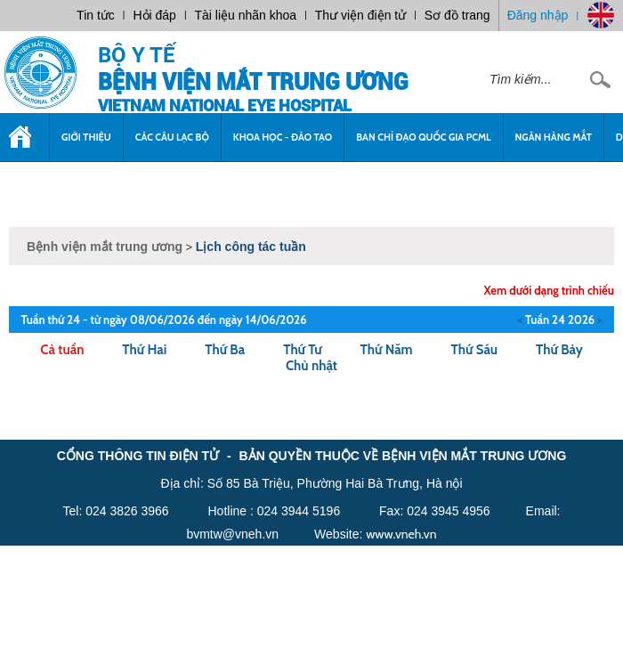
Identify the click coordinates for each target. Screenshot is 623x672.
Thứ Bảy (559, 350)
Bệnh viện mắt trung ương (253, 82)
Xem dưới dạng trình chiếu (549, 290)
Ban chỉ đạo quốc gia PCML (423, 137)
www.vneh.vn (401, 534)
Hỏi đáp (154, 15)
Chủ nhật (311, 366)
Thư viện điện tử (360, 15)
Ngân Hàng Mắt (554, 137)
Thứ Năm (387, 350)
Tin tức (96, 15)
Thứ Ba (225, 350)
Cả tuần (62, 350)
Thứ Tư (302, 350)
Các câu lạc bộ (172, 137)
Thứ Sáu (475, 350)
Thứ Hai (144, 350)
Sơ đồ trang (457, 15)
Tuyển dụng (51, 185)
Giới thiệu (86, 137)
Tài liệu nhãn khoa (246, 15)
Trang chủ (24, 146)
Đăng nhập (538, 15)
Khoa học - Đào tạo (283, 137)
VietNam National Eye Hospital (225, 105)
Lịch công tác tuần (251, 247)
